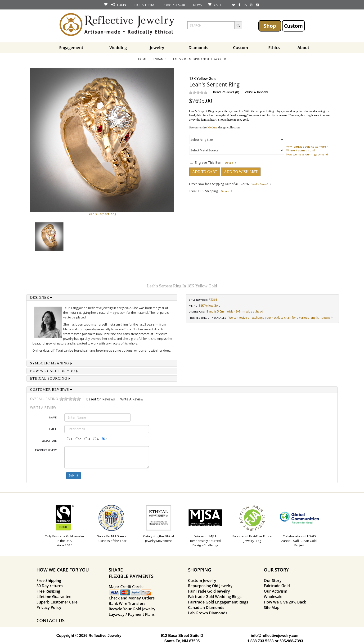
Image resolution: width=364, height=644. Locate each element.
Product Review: (46, 450)
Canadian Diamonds (206, 608)
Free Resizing (48, 591)
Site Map (272, 608)
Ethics (274, 48)
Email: (53, 429)
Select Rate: (49, 441)
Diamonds (198, 48)
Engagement (71, 48)
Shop (270, 26)
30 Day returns (50, 586)
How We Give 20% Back (285, 602)
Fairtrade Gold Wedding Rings (215, 597)
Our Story (273, 581)
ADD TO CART (205, 172)
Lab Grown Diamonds (208, 613)
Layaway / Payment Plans (132, 614)
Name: (53, 417)
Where (291, 150)
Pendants (159, 59)
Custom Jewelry (202, 581)
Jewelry (157, 48)
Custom (293, 26)
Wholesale (273, 597)
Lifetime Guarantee (54, 597)
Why (289, 147)
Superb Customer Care (57, 602)
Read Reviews (224, 92)
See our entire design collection (215, 127)
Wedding (118, 48)
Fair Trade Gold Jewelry (209, 591)
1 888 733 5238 (260, 641)
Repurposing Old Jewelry (210, 586)
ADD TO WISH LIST (241, 172)
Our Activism (276, 591)
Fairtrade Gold (277, 586)
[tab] (102, 297)
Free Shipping (49, 581)
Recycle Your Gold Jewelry (132, 609)
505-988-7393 (291, 641)
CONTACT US (50, 620)
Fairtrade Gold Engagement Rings (218, 602)
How (289, 154)
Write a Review (256, 92)
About (303, 48)
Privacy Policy (49, 608)
